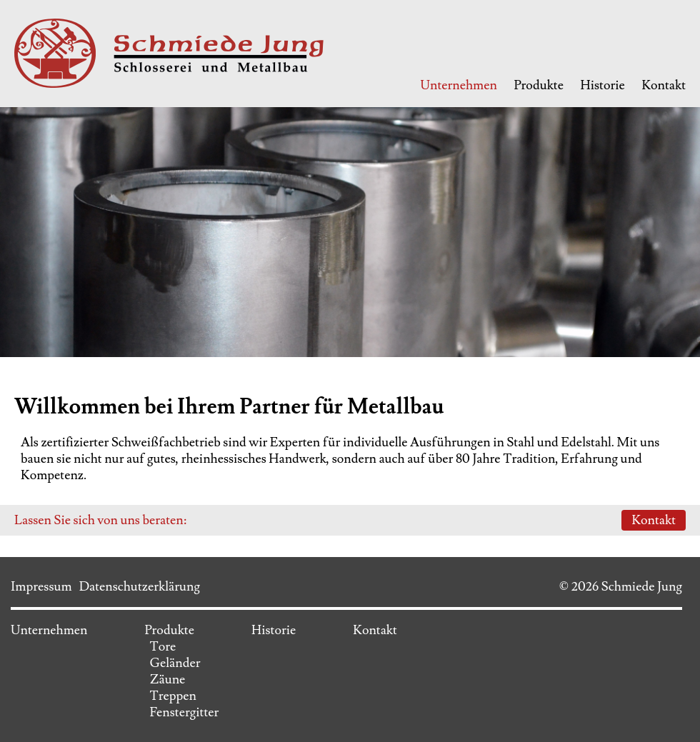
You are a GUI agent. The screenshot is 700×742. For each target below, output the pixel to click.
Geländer (175, 663)
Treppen (173, 696)
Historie (603, 85)
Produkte (539, 85)
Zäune (167, 680)
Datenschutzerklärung (140, 587)
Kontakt (664, 85)
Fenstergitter (184, 712)
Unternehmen (458, 85)
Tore (162, 647)
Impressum (41, 587)
